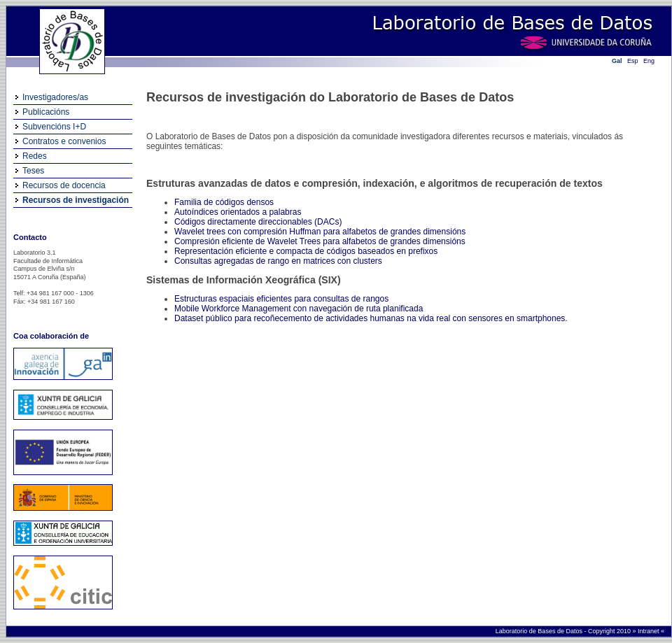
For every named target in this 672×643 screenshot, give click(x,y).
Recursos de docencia (64, 185)
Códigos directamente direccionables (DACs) (258, 222)
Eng (649, 61)
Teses (33, 171)
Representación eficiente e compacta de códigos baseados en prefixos (306, 251)
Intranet (649, 631)
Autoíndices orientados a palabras (238, 212)
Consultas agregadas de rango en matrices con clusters (278, 261)
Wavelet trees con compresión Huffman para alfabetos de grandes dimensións (320, 232)
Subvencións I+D (54, 127)
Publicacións (46, 112)
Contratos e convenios (64, 141)
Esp (633, 61)
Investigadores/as (55, 97)
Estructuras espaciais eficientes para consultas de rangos (281, 299)
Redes (35, 156)
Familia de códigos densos (224, 202)
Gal (617, 61)
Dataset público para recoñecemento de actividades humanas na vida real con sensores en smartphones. (371, 318)
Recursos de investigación (76, 200)
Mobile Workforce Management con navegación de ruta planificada (299, 309)
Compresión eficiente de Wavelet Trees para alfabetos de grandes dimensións (320, 241)
